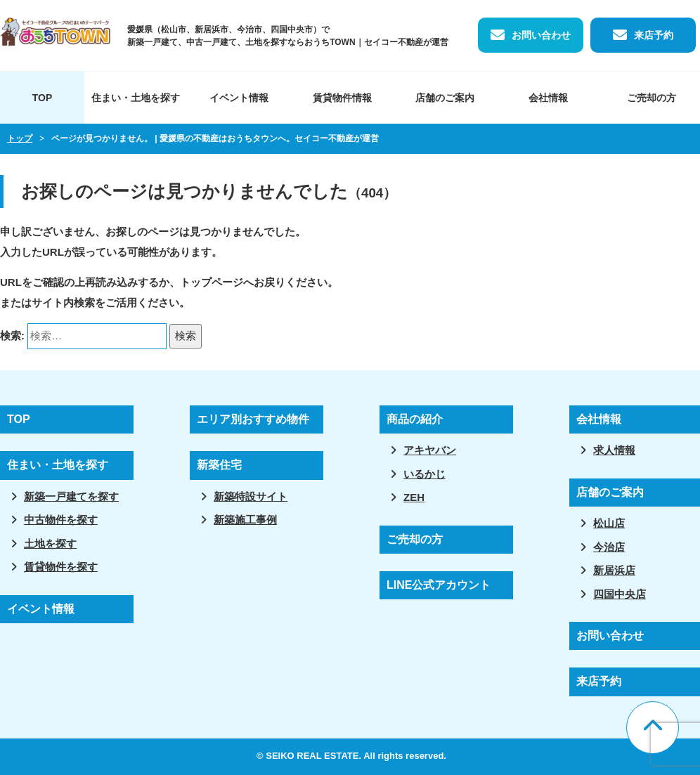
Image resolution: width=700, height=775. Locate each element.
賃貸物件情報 (342, 98)
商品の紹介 (415, 419)
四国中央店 (620, 594)
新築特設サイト (251, 496)
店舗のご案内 (445, 98)
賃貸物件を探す (61, 567)
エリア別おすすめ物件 (253, 419)
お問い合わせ (541, 35)
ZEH (414, 497)
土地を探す (50, 543)
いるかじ (424, 474)
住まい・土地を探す (136, 98)
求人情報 (614, 450)
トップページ (212, 282)
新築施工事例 (245, 520)
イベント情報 (239, 98)
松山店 (609, 523)
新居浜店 (614, 570)
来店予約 (654, 35)
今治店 (609, 547)
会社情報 (548, 98)
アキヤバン (430, 450)
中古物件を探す (61, 520)
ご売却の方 (415, 539)
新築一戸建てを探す (71, 496)
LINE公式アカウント (439, 585)
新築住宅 (219, 465)
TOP (43, 98)
